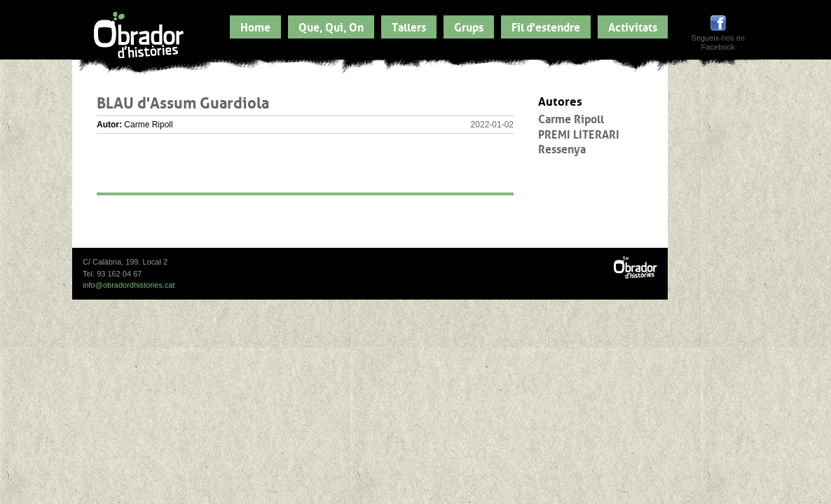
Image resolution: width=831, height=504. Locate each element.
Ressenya (562, 148)
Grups (469, 26)
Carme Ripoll (571, 118)
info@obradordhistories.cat (129, 285)
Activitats (633, 26)
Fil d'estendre (546, 26)
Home (255, 26)
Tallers (409, 26)
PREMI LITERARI (579, 133)
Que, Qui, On (331, 26)
